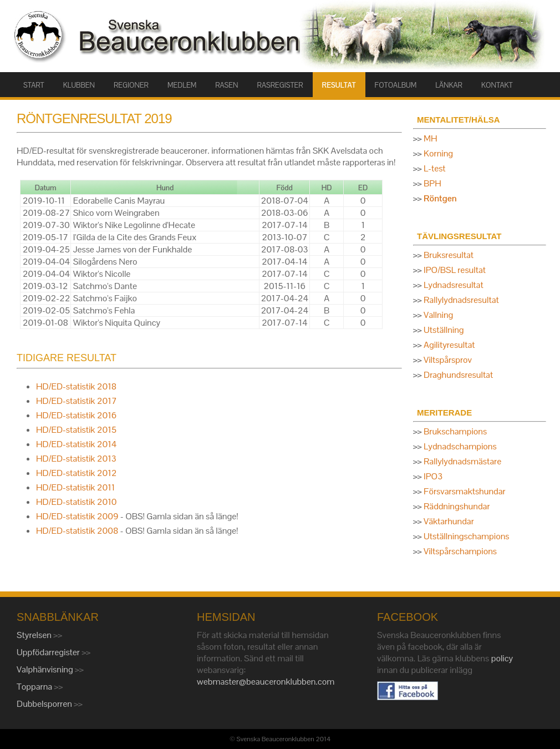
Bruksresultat (449, 255)
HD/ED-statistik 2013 (76, 459)
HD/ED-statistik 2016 (76, 415)
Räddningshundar (457, 506)
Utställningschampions (466, 536)
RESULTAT (339, 85)
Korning (438, 153)
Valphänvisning (46, 669)
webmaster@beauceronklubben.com (266, 682)
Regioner (131, 85)
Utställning (444, 330)
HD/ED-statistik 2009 (77, 516)
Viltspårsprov (448, 360)
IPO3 (433, 476)
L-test (435, 168)
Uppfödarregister (49, 652)
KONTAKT (497, 85)
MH (431, 138)
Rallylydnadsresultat (461, 300)
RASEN (226, 85)
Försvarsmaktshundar (465, 491)
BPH (432, 183)
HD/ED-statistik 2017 (77, 401)
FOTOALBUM (396, 85)
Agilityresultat (449, 345)
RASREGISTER (280, 85)
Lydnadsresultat (454, 285)
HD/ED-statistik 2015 (76, 430)
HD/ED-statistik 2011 (75, 487)
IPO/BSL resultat (455, 270)
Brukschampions (455, 431)
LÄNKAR (449, 85)
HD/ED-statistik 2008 (77, 531)
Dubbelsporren (45, 704)
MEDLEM (182, 85)
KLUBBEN (79, 85)
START (34, 85)
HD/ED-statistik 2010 (77, 502)
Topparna (35, 687)
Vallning (438, 315)
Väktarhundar (449, 521)
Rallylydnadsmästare (462, 461)
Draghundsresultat (458, 375)
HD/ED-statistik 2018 (76, 386)
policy (502, 658)
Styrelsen (35, 635)
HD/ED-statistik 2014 (76, 444)
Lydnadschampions (460, 446)
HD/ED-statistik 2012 (77, 473)
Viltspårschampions (460, 551)
